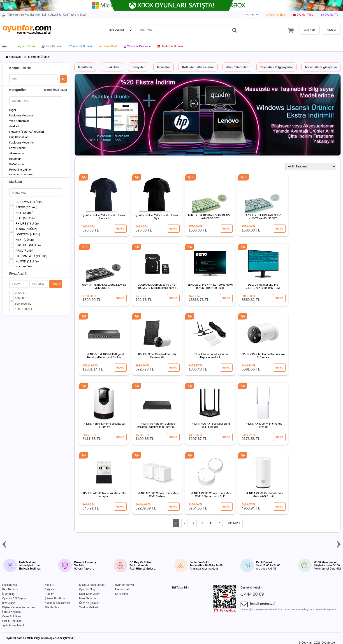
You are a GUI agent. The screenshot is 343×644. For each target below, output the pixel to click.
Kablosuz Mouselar (21, 115)
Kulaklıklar (112, 67)
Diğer (13, 110)
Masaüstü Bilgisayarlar (321, 67)
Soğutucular (17, 164)
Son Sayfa (234, 523)
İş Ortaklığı (9, 594)
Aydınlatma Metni (13, 625)
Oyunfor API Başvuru (15, 598)
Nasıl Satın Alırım (90, 594)
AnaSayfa (15, 57)
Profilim (50, 594)
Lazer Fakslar (18, 148)
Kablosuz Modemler (22, 142)
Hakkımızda (10, 585)
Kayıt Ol (49, 585)
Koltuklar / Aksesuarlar (198, 67)
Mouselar (163, 67)
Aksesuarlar (17, 153)
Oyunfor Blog (87, 589)
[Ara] (235, 30)
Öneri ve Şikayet (89, 603)
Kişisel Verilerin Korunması (19, 607)
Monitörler (85, 67)
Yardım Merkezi (89, 607)
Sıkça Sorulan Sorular (92, 585)
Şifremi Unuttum (55, 598)
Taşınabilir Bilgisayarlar (276, 67)
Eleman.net (122, 589)
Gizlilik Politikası (12, 621)
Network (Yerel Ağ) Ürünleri (27, 132)
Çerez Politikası (12, 616)
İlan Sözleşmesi (12, 612)
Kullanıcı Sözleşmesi (57, 603)
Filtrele (56, 284)
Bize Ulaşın (9, 603)
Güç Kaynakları (19, 137)
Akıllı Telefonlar (237, 67)
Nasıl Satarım (88, 598)
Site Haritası (52, 607)
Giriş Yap (50, 589)
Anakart (14, 126)
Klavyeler (138, 67)
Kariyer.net (122, 594)
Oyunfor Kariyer (125, 585)
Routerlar (15, 159)
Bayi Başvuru (10, 589)
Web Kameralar (19, 121)
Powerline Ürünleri (21, 170)
